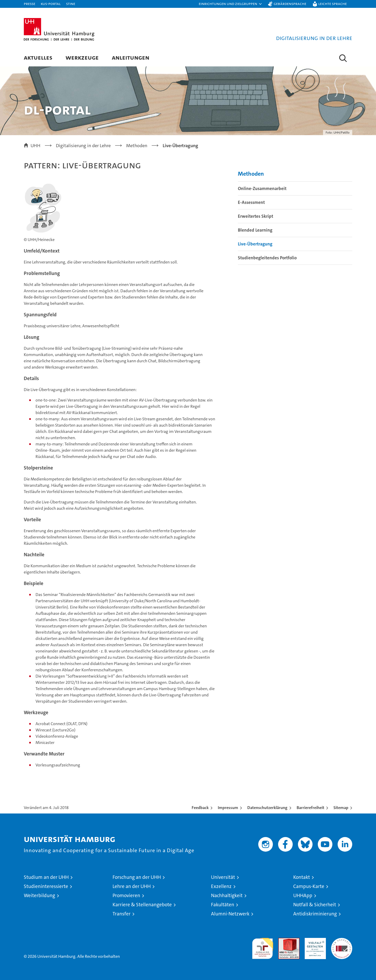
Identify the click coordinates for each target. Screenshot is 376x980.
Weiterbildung (39, 895)
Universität (223, 877)
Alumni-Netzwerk (230, 914)
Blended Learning (255, 230)
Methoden (251, 174)
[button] (231, 4)
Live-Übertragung (255, 244)
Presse (30, 4)
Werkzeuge (82, 57)
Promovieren (126, 895)
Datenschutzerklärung (267, 808)
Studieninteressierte (46, 886)
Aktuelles (38, 57)
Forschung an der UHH (137, 877)
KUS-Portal (51, 4)
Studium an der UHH (46, 877)
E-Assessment (251, 202)
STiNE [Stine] (71, 4)
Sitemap (341, 808)
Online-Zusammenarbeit (262, 188)
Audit (283, 941)
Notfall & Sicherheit (315, 905)
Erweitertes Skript (255, 216)
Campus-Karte (309, 886)
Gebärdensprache (290, 4)
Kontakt (302, 877)
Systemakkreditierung (342, 941)
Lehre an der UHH (132, 886)
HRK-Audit (314, 941)
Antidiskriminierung (315, 914)
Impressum (228, 808)
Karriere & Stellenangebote (142, 905)
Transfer (122, 914)
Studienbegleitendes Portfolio (267, 258)
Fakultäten (223, 905)
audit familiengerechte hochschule (263, 946)
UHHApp (303, 895)
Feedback (200, 808)
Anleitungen (131, 57)
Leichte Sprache (333, 4)
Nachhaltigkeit (227, 895)
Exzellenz (221, 886)
